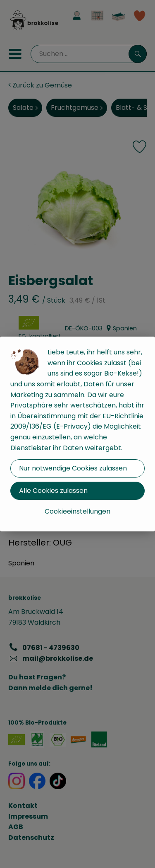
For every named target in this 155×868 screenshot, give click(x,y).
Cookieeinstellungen (77, 511)
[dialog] (77, 434)
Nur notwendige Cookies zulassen (73, 468)
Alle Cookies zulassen (53, 491)
